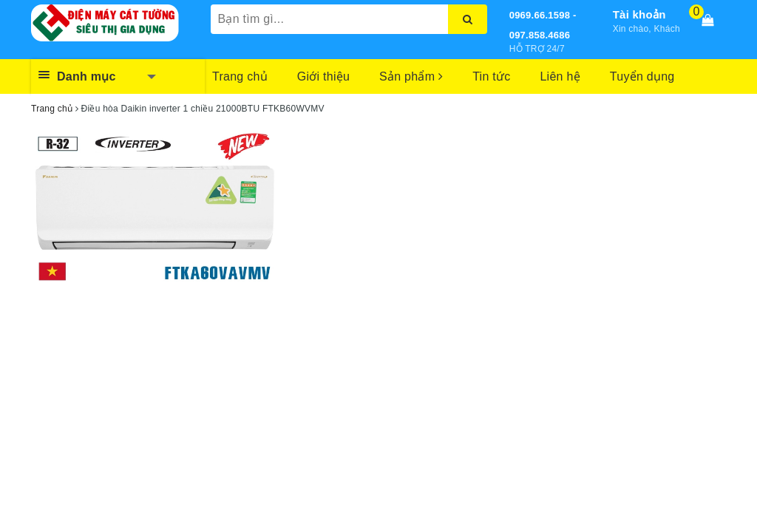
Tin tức (491, 76)
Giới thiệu (323, 76)
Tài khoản (639, 14)
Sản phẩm (411, 76)
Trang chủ (240, 76)
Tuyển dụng (642, 76)
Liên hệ (560, 76)
